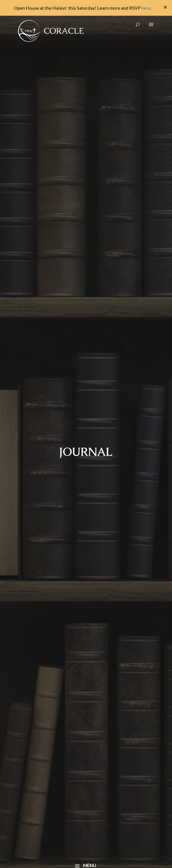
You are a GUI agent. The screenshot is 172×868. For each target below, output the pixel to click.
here (146, 8)
